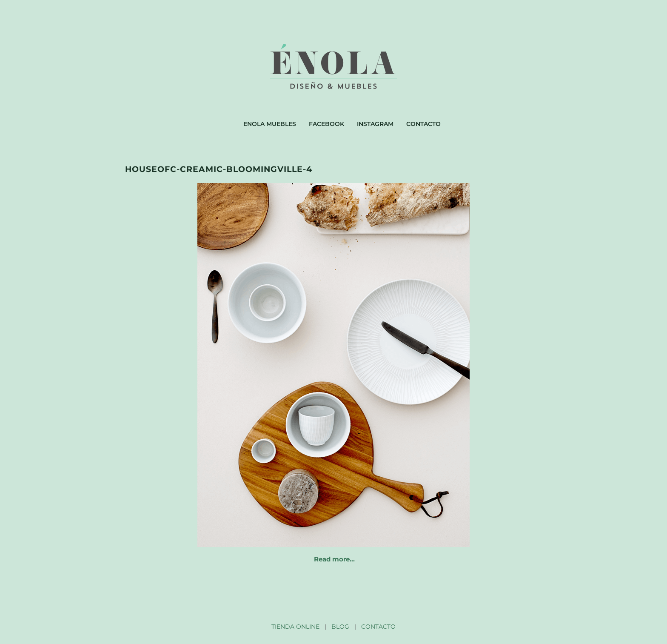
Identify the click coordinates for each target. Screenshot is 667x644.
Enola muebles (270, 124)
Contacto (423, 124)
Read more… (334, 559)
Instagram (375, 124)
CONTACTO (378, 627)
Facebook (326, 124)
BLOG (340, 627)
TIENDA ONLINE (295, 627)
